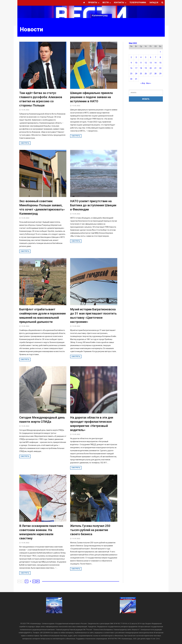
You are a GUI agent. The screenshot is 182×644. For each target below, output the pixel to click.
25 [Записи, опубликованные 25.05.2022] (141, 74)
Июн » (149, 83)
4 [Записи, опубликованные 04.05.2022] (141, 57)
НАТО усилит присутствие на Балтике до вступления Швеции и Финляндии (93, 205)
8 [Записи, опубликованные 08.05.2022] (160, 57)
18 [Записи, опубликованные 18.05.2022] (141, 68)
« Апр (143, 83)
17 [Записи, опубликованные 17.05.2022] (136, 68)
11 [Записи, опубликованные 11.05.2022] (141, 63)
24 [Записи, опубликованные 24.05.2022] (136, 74)
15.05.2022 (25, 110)
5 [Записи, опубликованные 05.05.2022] (146, 57)
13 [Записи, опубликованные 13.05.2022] (151, 63)
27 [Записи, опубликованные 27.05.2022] (151, 74)
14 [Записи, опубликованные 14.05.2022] (155, 63)
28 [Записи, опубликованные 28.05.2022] (155, 74)
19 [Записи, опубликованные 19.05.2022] (146, 68)
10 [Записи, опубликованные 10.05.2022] (136, 63)
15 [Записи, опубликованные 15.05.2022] (160, 63)
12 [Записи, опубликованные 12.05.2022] (146, 63)
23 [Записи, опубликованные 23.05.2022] (131, 74)
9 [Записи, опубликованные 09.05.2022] (131, 63)
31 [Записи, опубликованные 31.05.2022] (136, 79)
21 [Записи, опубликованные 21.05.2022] (155, 68)
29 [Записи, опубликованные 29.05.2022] (160, 74)
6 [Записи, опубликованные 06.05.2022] (151, 57)
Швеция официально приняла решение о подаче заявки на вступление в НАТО (91, 97)
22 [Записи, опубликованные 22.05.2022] (160, 68)
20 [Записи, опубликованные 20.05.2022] (151, 68)
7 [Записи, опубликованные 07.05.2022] (155, 57)
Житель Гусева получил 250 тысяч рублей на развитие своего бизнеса (90, 530)
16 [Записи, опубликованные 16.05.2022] (131, 68)
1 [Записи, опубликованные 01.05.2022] (160, 52)
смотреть (25, 143)
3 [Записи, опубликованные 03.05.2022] (136, 57)
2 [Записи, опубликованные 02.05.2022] (131, 57)
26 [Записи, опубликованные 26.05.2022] (146, 74)
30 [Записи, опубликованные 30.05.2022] (131, 79)
